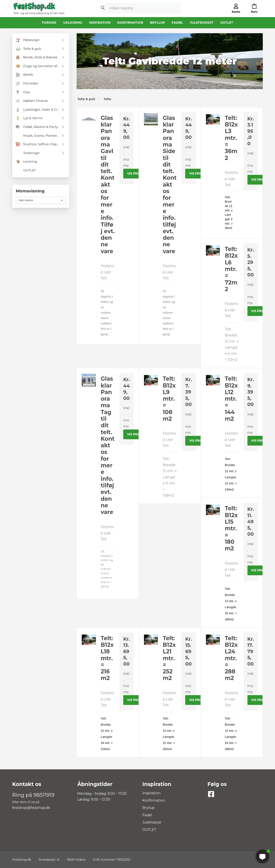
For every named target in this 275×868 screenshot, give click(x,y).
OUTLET (227, 23)
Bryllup (158, 23)
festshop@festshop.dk (31, 808)
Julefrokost (202, 23)
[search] (137, 9)
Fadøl (177, 23)
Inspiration (100, 23)
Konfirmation (130, 23)
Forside (49, 23)
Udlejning (73, 23)
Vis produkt (138, 173)
